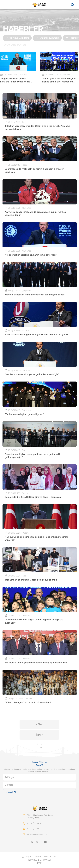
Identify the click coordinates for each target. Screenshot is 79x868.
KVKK (40, 863)
